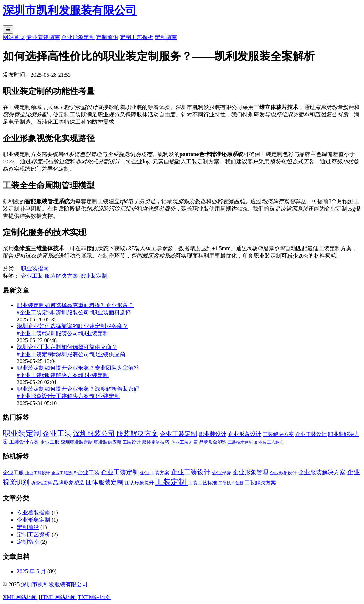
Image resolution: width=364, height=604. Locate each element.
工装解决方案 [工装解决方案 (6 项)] (278, 434)
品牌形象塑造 (69, 483)
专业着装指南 (43, 37)
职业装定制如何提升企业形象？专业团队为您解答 (78, 368)
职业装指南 (35, 269)
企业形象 (223, 473)
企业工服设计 (38, 473)
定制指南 (166, 37)
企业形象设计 (284, 473)
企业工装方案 (155, 473)
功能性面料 (42, 483)
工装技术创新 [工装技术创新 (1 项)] (240, 442)
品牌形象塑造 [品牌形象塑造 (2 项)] (213, 442)
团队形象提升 (140, 483)
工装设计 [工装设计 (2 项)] (132, 442)
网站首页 (14, 37)
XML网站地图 (20, 597)
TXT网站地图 (94, 597)
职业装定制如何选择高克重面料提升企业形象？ (75, 305)
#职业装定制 (93, 333)
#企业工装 (29, 333)
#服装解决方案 (60, 375)
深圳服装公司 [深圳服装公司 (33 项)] (94, 434)
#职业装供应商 (107, 354)
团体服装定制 (105, 482)
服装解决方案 (61, 276)
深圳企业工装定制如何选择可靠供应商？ (67, 347)
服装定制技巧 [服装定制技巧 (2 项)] (156, 442)
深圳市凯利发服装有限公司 (54, 584)
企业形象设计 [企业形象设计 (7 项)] (245, 434)
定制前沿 (107, 37)
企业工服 (14, 473)
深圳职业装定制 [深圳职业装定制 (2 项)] (77, 442)
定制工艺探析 (137, 37)
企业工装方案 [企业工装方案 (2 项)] (184, 442)
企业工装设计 (191, 472)
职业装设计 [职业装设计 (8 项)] (212, 434)
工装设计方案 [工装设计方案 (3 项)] (24, 442)
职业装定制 (93, 276)
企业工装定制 (121, 472)
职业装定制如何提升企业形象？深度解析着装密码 (78, 389)
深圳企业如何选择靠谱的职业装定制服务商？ (72, 326)
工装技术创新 (231, 483)
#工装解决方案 (71, 396)
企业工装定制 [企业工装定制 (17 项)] (178, 434)
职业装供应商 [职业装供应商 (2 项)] (108, 442)
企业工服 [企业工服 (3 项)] (50, 442)
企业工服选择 (64, 473)
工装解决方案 (260, 483)
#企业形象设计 (35, 396)
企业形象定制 (78, 37)
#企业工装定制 (35, 312)
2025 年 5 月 (31, 571)
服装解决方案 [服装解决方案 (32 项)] (137, 434)
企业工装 (32, 276)
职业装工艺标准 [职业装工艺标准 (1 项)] (269, 442)
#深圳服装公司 (71, 312)
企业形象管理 (251, 472)
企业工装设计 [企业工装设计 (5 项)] (311, 434)
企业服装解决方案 (323, 472)
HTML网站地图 (58, 597)
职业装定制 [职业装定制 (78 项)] (22, 433)
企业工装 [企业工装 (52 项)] (57, 434)
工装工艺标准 (203, 483)
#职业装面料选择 (110, 312)
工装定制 (172, 482)
